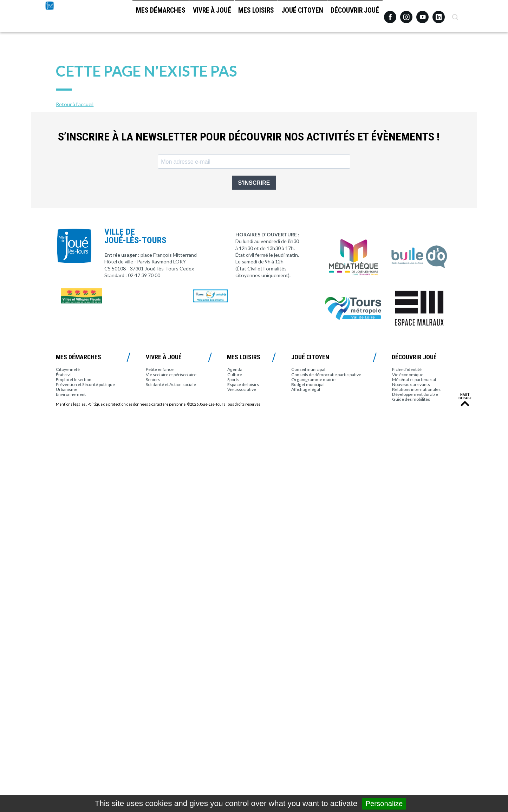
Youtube (422, 14)
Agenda (235, 369)
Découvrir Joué (351, 18)
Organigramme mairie (313, 379)
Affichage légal (306, 389)
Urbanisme (67, 389)
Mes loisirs (239, 18)
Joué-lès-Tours (69, 32)
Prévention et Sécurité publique (85, 384)
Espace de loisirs (243, 384)
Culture (235, 375)
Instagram (406, 14)
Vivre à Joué (187, 18)
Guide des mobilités (411, 399)
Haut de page (465, 397)
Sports (233, 379)
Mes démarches (129, 18)
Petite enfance (160, 369)
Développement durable (415, 394)
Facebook (390, 14)
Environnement (71, 394)
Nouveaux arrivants (411, 384)
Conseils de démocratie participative (326, 375)
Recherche (455, 14)
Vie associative (242, 389)
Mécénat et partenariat (414, 379)
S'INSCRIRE (254, 183)
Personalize (384, 804)
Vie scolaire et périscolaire (171, 375)
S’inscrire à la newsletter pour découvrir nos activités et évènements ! (249, 137)
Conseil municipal (308, 369)
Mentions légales (71, 404)
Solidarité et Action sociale (171, 384)
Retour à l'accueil (75, 104)
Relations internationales (416, 389)
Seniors (153, 379)
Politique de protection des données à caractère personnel (137, 404)
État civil (64, 375)
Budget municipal (308, 384)
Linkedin (439, 14)
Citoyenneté (68, 369)
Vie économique (408, 375)
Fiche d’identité (407, 369)
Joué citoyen (292, 18)
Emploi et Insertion (74, 379)
